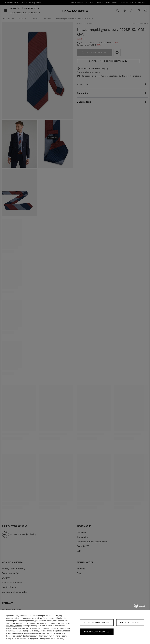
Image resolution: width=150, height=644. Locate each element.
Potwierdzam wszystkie (97, 632)
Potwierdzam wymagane (97, 623)
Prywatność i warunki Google (44, 628)
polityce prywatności (14, 626)
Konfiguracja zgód (130, 623)
